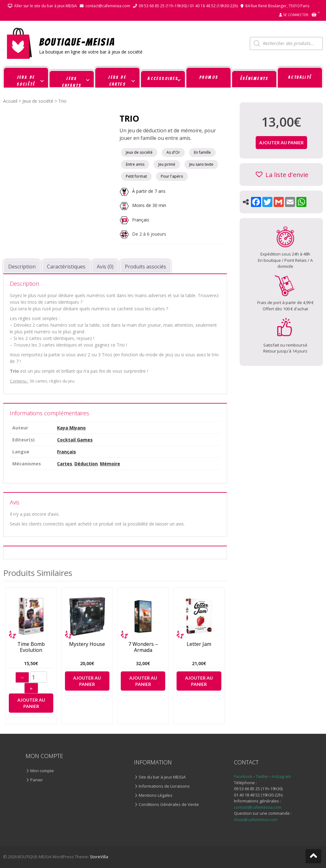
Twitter (263, 776)
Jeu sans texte (201, 164)
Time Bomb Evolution (31, 647)
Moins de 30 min (143, 205)
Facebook (243, 776)
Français (141, 219)
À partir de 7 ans (143, 191)
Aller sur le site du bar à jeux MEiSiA (46, 6)
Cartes (65, 464)
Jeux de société (38, 101)
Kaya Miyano (71, 428)
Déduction (86, 464)
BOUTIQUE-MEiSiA (77, 42)
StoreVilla (99, 857)
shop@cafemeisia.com (256, 819)
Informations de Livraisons (164, 786)
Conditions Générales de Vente (169, 804)
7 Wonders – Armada (143, 647)
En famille (202, 152)
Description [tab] (22, 267)
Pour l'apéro (172, 176)
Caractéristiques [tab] (66, 267)
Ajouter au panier (31, 703)
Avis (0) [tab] (105, 267)
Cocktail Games (75, 440)
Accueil (10, 101)
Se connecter (296, 15)
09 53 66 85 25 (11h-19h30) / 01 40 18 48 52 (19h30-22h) (188, 6)
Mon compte (42, 771)
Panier (37, 780)
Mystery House (87, 644)
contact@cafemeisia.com (108, 6)
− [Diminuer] (22, 678)
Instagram (281, 776)
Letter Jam (199, 644)
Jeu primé (167, 164)
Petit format (136, 176)
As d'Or (173, 152)
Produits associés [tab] (146, 267)
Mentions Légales (156, 795)
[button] (281, 175)
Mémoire (110, 464)
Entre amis (135, 164)
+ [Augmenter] (31, 689)
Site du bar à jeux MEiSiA (162, 777)
